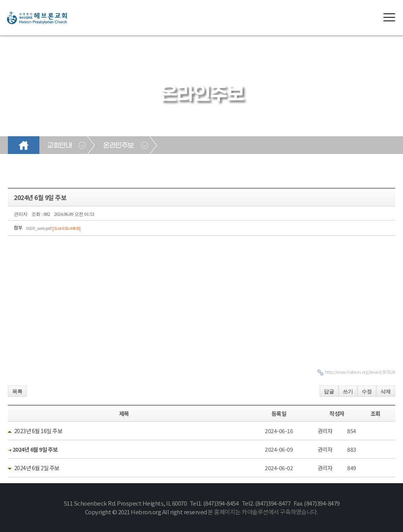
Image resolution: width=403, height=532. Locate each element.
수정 (367, 392)
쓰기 (348, 392)
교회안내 (59, 146)
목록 (17, 392)
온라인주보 (118, 146)
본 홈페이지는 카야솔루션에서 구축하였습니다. (263, 512)
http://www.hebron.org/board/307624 (360, 372)
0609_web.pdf (53, 228)
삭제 (386, 392)
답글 (329, 392)
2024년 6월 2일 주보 (37, 468)
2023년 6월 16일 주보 (38, 431)
